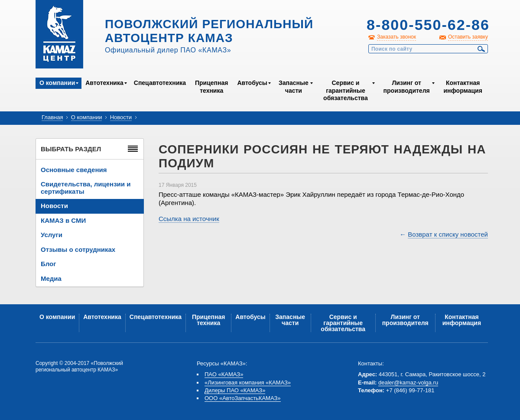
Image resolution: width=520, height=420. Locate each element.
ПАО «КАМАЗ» (224, 374)
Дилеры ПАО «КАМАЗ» (235, 390)
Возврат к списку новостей (448, 234)
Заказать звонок (396, 37)
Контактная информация (463, 87)
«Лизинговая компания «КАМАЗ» (248, 383)
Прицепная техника (211, 87)
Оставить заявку (468, 37)
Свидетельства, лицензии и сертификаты (86, 188)
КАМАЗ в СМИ (63, 220)
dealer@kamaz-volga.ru (408, 383)
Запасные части (294, 87)
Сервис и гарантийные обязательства (346, 90)
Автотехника (104, 83)
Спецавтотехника (160, 83)
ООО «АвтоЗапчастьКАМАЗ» (243, 398)
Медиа (51, 278)
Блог (49, 264)
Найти (481, 49)
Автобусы (252, 83)
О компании (57, 83)
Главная (52, 117)
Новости (121, 117)
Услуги (52, 235)
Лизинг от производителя (407, 87)
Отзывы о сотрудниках (78, 249)
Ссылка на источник (189, 219)
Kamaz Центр (59, 34)
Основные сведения (74, 170)
